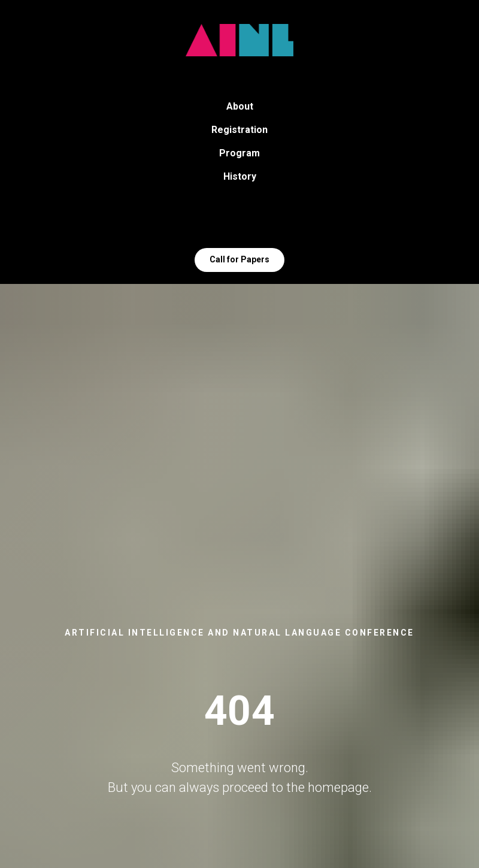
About (240, 106)
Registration (239, 130)
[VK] (253, 221)
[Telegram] (226, 221)
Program (239, 153)
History (240, 176)
